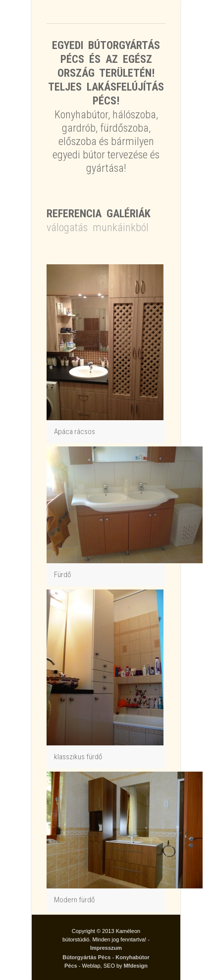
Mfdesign (136, 966)
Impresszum (106, 948)
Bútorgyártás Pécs (86, 957)
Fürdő (62, 575)
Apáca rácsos (75, 432)
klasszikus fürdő (78, 757)
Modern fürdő (74, 900)
